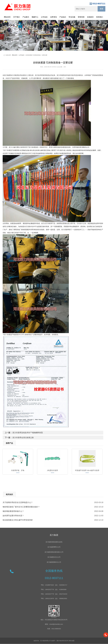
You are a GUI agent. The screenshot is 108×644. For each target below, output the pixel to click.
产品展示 (26, 17)
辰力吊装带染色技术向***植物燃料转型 (28, 433)
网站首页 (7, 17)
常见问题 (72, 17)
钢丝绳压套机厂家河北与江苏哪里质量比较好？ (21, 507)
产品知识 (63, 17)
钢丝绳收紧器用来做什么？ (13, 511)
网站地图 (72, 641)
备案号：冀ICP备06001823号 (60, 641)
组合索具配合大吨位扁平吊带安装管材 (18, 520)
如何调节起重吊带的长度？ (13, 516)
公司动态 (44, 17)
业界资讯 (54, 17)
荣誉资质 (81, 17)
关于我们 (17, 17)
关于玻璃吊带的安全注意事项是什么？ (18, 502)
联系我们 (100, 17)
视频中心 (35, 17)
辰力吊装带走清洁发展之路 (23, 438)
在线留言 (90, 17)
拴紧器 (34, 147)
